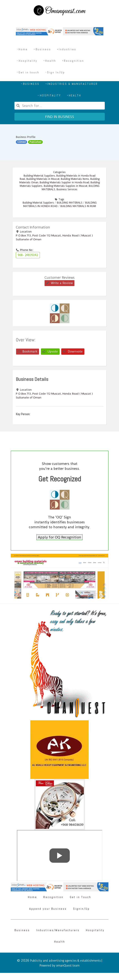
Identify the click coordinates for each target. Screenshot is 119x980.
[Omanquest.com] (60, 11)
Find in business (60, 117)
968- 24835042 (28, 255)
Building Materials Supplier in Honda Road (64, 182)
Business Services (67, 189)
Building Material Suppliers (39, 176)
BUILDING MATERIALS (70, 203)
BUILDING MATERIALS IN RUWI (78, 206)
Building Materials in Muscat (43, 179)
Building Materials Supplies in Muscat (66, 186)
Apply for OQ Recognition (59, 537)
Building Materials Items (75, 179)
